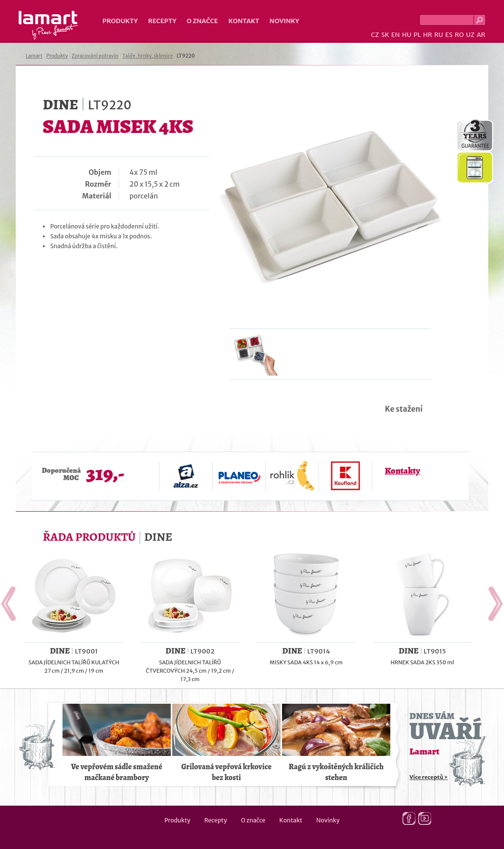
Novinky (284, 21)
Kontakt (244, 21)
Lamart (48, 25)
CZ (375, 35)
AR (481, 35)
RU (439, 35)
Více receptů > (429, 777)
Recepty (162, 21)
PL (417, 35)
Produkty (120, 21)
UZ (470, 35)
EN (396, 35)
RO (459, 35)
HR (427, 35)
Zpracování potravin (95, 56)
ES (449, 35)
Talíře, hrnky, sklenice (147, 56)
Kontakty (402, 471)
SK (385, 35)
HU (407, 35)
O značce (202, 21)
